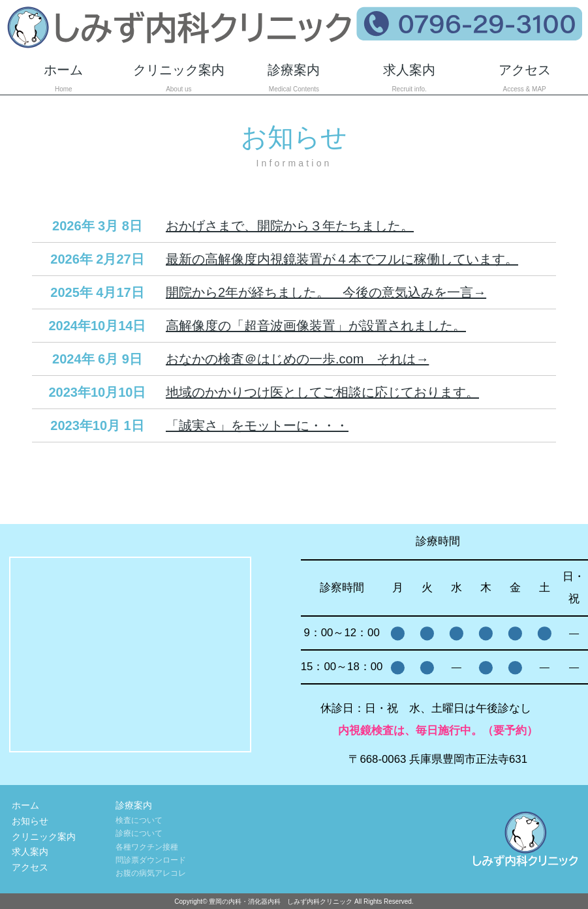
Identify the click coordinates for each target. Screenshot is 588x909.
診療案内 (294, 79)
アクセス (524, 79)
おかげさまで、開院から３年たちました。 (290, 226)
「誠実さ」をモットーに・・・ (257, 425)
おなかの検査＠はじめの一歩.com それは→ (297, 359)
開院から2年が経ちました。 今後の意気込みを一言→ (326, 292)
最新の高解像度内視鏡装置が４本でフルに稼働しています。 (342, 259)
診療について (139, 833)
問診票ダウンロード (151, 860)
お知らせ (30, 821)
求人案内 (410, 79)
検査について (139, 820)
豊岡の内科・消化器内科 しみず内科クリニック (281, 901)
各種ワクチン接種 (147, 847)
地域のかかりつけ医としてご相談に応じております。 (322, 392)
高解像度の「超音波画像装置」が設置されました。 (316, 326)
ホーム (64, 79)
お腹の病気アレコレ (151, 873)
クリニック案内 (179, 79)
